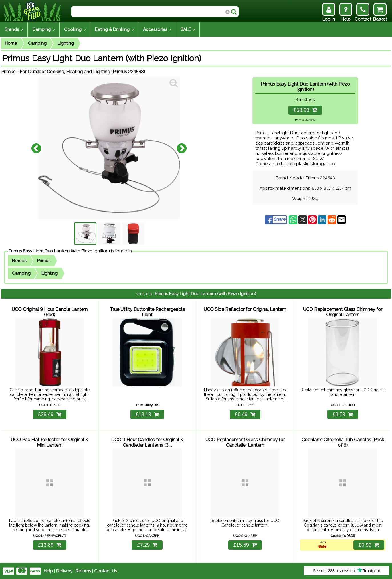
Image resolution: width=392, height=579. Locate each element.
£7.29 (147, 545)
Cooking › (75, 29)
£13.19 (147, 414)
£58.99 (305, 110)
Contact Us (106, 571)
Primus (44, 261)
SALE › (188, 29)
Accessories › (157, 29)
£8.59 (343, 414)
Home (11, 43)
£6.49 (245, 414)
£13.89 (50, 545)
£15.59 (245, 545)
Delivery (64, 571)
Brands (19, 261)
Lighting (66, 43)
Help (48, 571)
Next (182, 148)
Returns (83, 571)
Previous (36, 148)
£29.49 (50, 414)
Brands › (14, 29)
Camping (37, 43)
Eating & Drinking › (114, 29)
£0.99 (369, 545)
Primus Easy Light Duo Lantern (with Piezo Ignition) (59, 251)
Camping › (44, 29)
